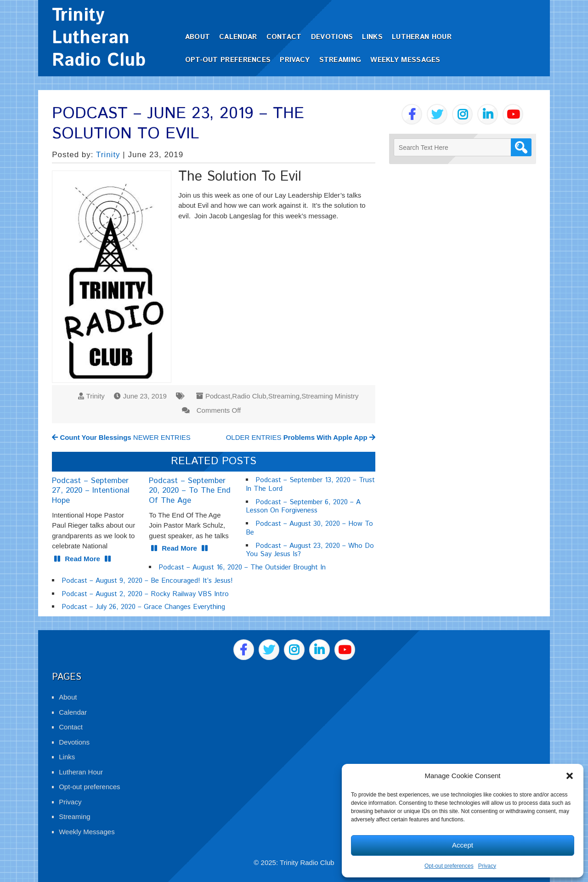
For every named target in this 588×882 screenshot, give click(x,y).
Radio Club (249, 396)
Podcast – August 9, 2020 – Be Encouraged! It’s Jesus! (147, 581)
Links (372, 37)
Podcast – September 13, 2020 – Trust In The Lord (310, 484)
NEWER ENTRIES (121, 437)
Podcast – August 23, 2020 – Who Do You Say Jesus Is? (310, 550)
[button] (570, 776)
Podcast (218, 396)
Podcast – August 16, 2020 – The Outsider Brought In (242, 567)
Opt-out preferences (449, 866)
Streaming (340, 60)
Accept (463, 845)
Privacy (487, 866)
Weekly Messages (405, 60)
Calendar (238, 37)
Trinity (108, 155)
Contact (284, 37)
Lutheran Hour (422, 37)
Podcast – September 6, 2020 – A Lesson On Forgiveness (303, 506)
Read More (82, 559)
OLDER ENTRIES (301, 437)
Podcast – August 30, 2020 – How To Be (309, 528)
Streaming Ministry (330, 396)
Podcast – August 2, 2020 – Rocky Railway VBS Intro (145, 594)
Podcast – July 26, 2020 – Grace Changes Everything (143, 607)
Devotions (332, 37)
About (198, 37)
